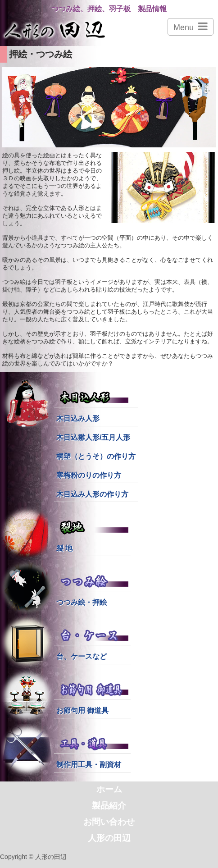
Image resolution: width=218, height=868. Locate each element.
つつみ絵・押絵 (82, 602)
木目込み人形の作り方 (92, 494)
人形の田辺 (109, 838)
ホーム (109, 789)
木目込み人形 (78, 418)
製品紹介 (109, 806)
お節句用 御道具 (82, 710)
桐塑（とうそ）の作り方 (96, 456)
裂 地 (64, 548)
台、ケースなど (82, 656)
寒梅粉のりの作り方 (89, 475)
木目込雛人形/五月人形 (93, 437)
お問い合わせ (109, 822)
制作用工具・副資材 (89, 765)
